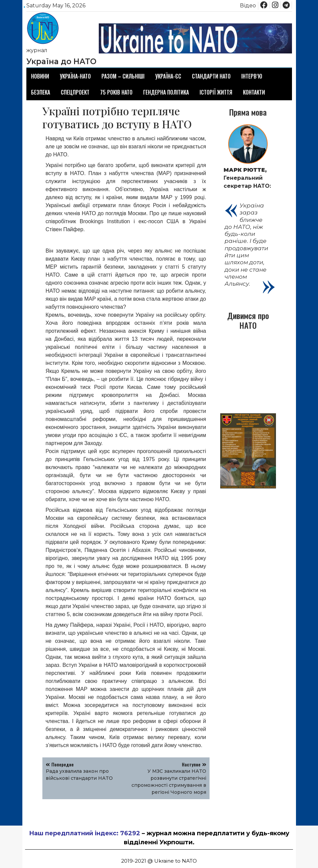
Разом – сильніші (123, 76)
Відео (248, 6)
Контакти (254, 92)
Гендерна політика (166, 92)
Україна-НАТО (75, 76)
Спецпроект (75, 92)
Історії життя (216, 92)
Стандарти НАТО (211, 76)
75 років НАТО (116, 92)
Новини (40, 76)
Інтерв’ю (252, 76)
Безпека (41, 92)
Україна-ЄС (168, 76)
